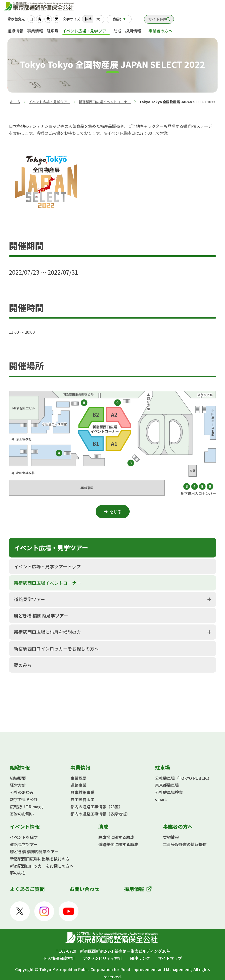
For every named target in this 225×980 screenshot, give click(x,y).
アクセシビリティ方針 (103, 958)
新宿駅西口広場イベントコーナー (105, 102)
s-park (161, 799)
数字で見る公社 (24, 799)
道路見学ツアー (29, 599)
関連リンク (140, 958)
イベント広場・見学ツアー (86, 31)
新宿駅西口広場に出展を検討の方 (47, 632)
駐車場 (53, 31)
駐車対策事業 (82, 792)
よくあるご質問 (27, 889)
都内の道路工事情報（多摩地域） (100, 814)
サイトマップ (170, 958)
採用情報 (133, 31)
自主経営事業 (82, 799)
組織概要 (18, 778)
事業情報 (35, 31)
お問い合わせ (138, 20)
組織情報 (15, 31)
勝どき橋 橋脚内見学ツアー (41, 616)
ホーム (15, 102)
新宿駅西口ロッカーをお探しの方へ (42, 866)
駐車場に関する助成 (116, 837)
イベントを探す (24, 837)
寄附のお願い (22, 814)
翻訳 (117, 19)
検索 (168, 19)
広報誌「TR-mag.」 (28, 807)
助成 (117, 31)
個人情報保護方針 (59, 958)
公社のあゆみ (22, 792)
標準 (88, 19)
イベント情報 (25, 827)
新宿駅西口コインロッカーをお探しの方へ (56, 649)
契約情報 (171, 837)
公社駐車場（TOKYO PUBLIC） (183, 778)
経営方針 (18, 785)
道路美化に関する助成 (118, 844)
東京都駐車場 (167, 785)
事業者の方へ (160, 31)
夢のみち (23, 665)
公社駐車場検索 (169, 792)
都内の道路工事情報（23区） (97, 807)
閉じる (115, 512)
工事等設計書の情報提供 (185, 844)
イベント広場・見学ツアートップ (47, 566)
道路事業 (78, 785)
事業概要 (78, 778)
